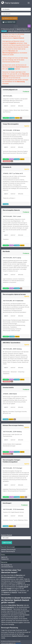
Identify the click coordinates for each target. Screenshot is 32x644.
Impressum (18, 643)
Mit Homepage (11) (7, 565)
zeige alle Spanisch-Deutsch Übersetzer (19, 31)
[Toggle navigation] (29, 3)
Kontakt (13, 106)
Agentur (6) (4, 557)
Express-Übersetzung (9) (8, 551)
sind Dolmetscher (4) (7, 567)
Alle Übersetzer (9, 22)
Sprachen (21, 106)
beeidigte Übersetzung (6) (8, 549)
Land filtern (7, 543)
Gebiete (6, 106)
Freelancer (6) (5, 559)
